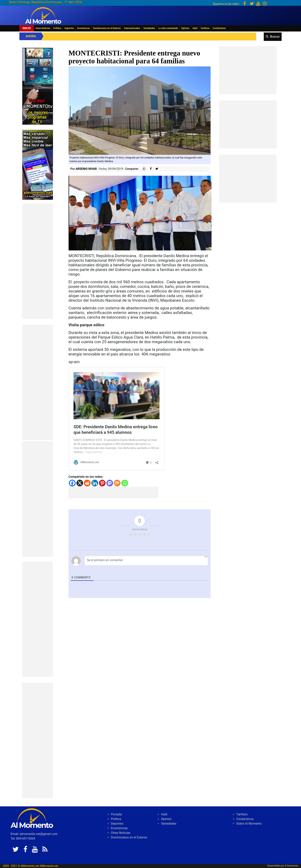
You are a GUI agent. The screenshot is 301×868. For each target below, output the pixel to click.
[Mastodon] (110, 483)
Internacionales (132, 28)
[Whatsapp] (125, 483)
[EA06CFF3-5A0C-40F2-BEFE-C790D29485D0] (38, 86)
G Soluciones (291, 866)
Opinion (185, 28)
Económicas (84, 28)
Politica (57, 28)
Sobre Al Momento (249, 824)
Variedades (149, 28)
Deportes (69, 28)
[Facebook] (72, 483)
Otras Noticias (43, 28)
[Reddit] (87, 483)
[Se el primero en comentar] (146, 561)
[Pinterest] (102, 483)
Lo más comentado (168, 28)
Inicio (27, 28)
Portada (116, 814)
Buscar (275, 37)
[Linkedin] (95, 483)
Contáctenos (219, 28)
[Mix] (117, 483)
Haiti (195, 28)
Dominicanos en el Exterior (107, 28)
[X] (80, 483)
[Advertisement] (38, 261)
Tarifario (205, 28)
